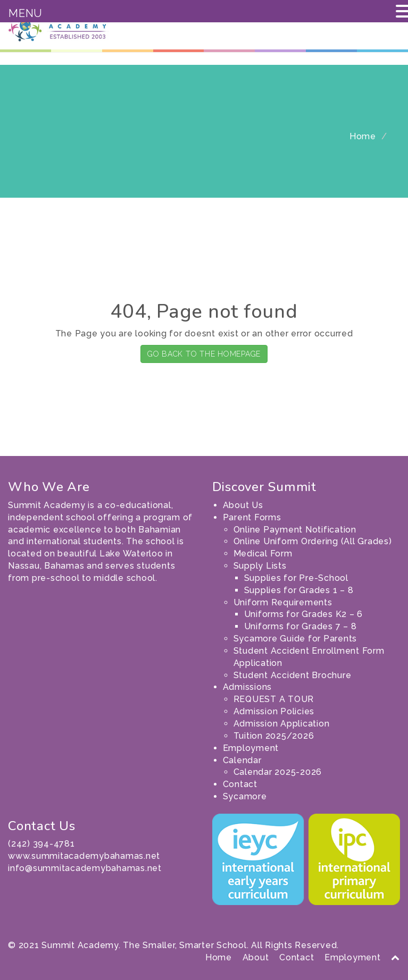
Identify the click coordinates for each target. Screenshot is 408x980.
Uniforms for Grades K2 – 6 (304, 614)
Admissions (248, 687)
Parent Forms (252, 517)
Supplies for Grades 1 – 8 (299, 590)
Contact (240, 784)
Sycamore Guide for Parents (295, 639)
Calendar (242, 760)
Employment (251, 748)
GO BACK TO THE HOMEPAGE (204, 354)
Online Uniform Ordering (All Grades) (313, 541)
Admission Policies (274, 711)
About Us (243, 505)
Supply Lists (260, 566)
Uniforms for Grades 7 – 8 (301, 626)
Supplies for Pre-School (296, 578)
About (256, 957)
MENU (26, 13)
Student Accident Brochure (293, 675)
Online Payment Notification (295, 530)
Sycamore (245, 796)
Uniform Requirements (283, 602)
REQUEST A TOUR (274, 699)
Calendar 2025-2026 (278, 772)
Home (363, 136)
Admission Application (282, 724)
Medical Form (263, 554)
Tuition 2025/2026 (274, 736)
